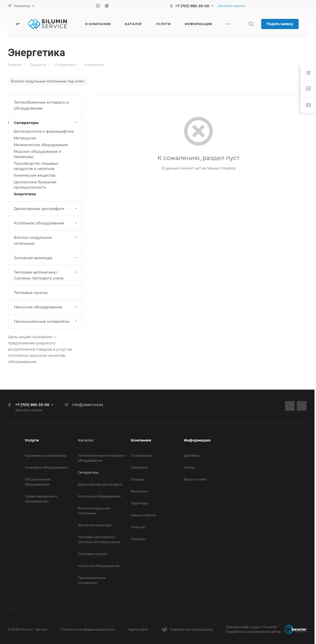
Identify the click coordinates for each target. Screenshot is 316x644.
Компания (141, 440)
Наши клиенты (143, 515)
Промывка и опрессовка (46, 455)
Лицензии (139, 467)
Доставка (192, 455)
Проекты (138, 539)
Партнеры (139, 503)
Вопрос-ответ (195, 479)
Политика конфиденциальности (88, 629)
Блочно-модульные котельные (46, 240)
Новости (138, 527)
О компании (141, 455)
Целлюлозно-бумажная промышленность (35, 185)
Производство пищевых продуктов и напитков (36, 166)
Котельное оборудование (46, 223)
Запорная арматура (46, 258)
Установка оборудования (46, 467)
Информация (197, 440)
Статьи (189, 467)
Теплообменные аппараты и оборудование (41, 105)
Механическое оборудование (41, 145)
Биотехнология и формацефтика (44, 131)
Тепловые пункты (31, 293)
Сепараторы (46, 123)
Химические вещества (34, 175)
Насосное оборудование (46, 307)
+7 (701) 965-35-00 (192, 6)
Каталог (86, 440)
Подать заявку (280, 24)
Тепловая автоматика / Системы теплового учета (46, 275)
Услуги (32, 440)
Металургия (25, 138)
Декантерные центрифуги (46, 209)
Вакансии (139, 491)
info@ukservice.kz (88, 405)
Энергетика (25, 194)
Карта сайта (138, 629)
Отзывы (137, 479)
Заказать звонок (232, 6)
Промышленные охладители (46, 321)
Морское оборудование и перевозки (37, 154)
